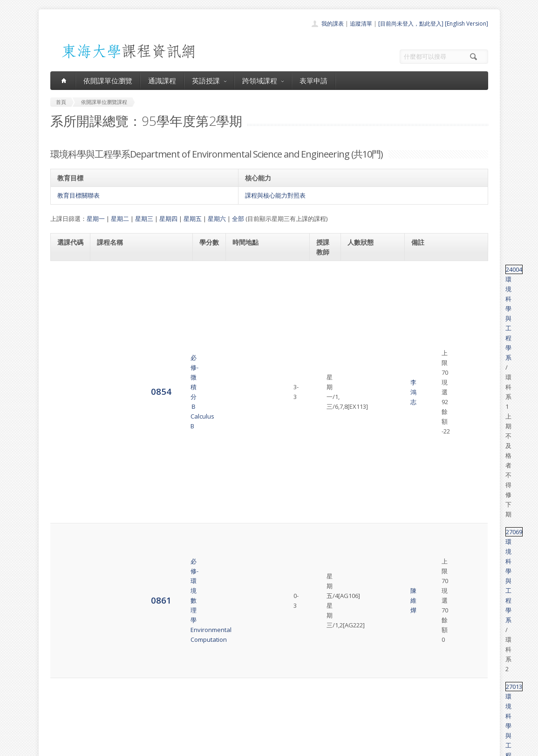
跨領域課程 (263, 81)
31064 (420, 548)
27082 (420, 371)
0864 (68, 344)
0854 (68, 279)
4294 (68, 553)
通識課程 (162, 81)
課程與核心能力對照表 (275, 195)
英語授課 (209, 81)
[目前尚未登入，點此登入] (411, 24)
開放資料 (245, 710)
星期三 (144, 219)
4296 (68, 580)
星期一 (96, 219)
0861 (68, 311)
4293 (68, 520)
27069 (420, 307)
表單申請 (313, 81)
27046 (420, 516)
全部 (238, 219)
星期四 (168, 219)
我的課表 (333, 24)
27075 (420, 414)
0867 (68, 381)
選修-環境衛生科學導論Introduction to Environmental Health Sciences (139, 419)
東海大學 (58, 746)
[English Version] (466, 24)
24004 (420, 269)
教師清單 (245, 720)
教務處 (207, 746)
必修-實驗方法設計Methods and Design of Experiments (130, 521)
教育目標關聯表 (78, 195)
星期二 (120, 219)
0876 (68, 418)
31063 (420, 483)
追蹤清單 (361, 24)
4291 (68, 456)
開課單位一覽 (251, 669)
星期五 (193, 219)
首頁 (239, 659)
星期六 (217, 219)
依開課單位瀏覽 (108, 81)
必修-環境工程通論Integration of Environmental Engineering (137, 456)
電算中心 (177, 746)
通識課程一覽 (251, 679)
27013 (420, 334)
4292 (68, 488)
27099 (420, 451)
